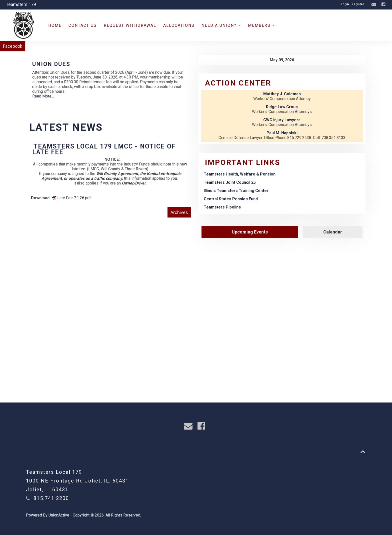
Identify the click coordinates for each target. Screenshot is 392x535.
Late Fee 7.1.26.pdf (72, 198)
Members (261, 25)
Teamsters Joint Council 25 (230, 182)
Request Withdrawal (130, 25)
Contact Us (83, 25)
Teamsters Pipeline (222, 207)
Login (345, 4)
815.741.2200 (51, 498)
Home (55, 25)
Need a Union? (221, 25)
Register (358, 4)
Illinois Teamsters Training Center (236, 191)
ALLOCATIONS (179, 25)
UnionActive (59, 515)
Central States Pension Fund (231, 199)
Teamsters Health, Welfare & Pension (240, 174)
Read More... (43, 96)
